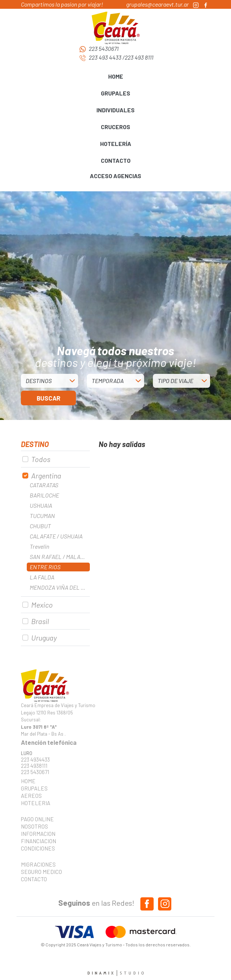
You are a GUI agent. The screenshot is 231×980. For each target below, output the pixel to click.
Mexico (42, 605)
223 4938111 (34, 766)
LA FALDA (42, 577)
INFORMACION (38, 834)
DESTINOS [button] (39, 381)
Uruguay (44, 638)
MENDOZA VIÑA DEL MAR (60, 587)
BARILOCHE (44, 495)
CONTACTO (116, 160)
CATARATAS (44, 485)
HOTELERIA (36, 803)
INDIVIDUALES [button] (115, 110)
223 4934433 (35, 760)
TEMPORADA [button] (108, 381)
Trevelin (39, 546)
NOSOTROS (34, 826)
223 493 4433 (105, 57)
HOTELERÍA (116, 144)
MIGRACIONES (38, 864)
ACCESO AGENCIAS (115, 176)
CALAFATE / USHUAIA (56, 536)
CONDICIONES (38, 848)
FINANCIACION (38, 841)
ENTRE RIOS (45, 567)
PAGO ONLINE (37, 819)
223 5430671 (104, 48)
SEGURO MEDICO (39, 872)
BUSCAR (49, 398)
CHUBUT (40, 526)
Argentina (46, 476)
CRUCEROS (115, 127)
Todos (41, 459)
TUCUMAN (42, 516)
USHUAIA (41, 505)
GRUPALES (34, 788)
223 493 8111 (139, 57)
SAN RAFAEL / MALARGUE (60, 557)
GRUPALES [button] (115, 93)
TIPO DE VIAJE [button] (175, 381)
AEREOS (31, 796)
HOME (116, 76)
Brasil (40, 621)
